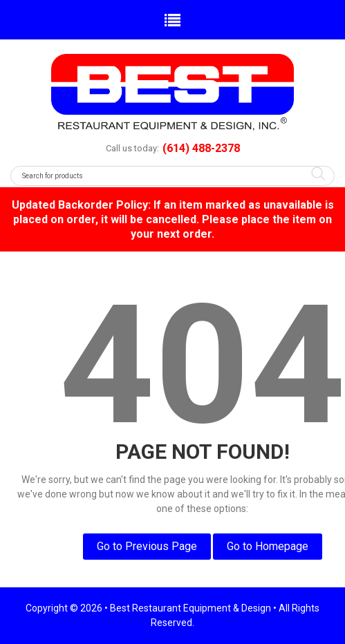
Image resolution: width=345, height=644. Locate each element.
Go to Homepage (268, 546)
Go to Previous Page (147, 546)
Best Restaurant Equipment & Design (190, 608)
